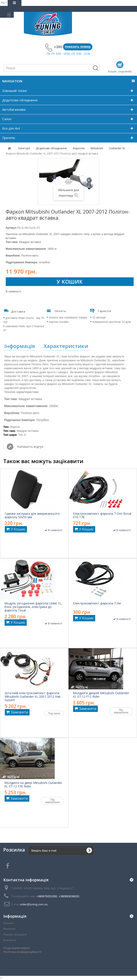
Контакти (10, 940)
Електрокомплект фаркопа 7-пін (97, 603)
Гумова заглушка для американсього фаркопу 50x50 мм (32, 515)
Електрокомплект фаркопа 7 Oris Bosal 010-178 (102, 515)
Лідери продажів (15, 935)
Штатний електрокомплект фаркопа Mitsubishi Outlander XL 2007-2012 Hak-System (33, 697)
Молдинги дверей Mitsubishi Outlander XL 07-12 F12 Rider (101, 695)
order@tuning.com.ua (34, 904)
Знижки (9, 923)
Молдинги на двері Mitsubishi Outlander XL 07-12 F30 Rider (33, 785)
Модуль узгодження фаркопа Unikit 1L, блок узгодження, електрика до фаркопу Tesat (33, 607)
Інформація (20, 346)
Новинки (9, 929)
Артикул (11, 228)
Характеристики (66, 346)
